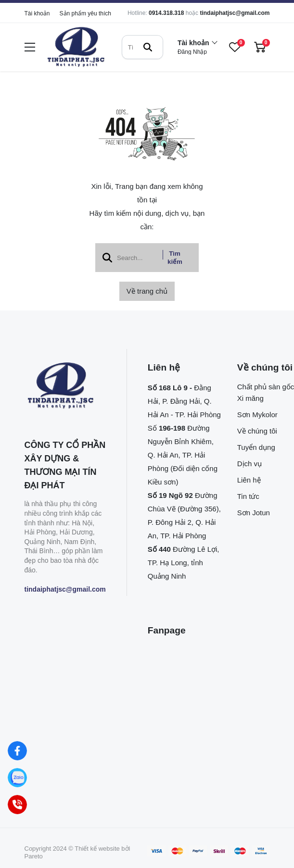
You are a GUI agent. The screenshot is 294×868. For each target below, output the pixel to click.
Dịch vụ (249, 464)
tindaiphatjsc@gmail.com (235, 13)
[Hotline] (17, 805)
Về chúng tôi (257, 431)
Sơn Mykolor (257, 415)
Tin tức (248, 496)
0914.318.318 (166, 13)
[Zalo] (17, 778)
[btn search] (148, 47)
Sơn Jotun (254, 513)
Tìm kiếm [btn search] (175, 258)
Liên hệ (249, 480)
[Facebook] (17, 751)
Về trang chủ (147, 291)
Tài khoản (37, 13)
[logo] (76, 47)
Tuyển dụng (256, 447)
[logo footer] (65, 386)
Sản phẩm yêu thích (85, 13)
